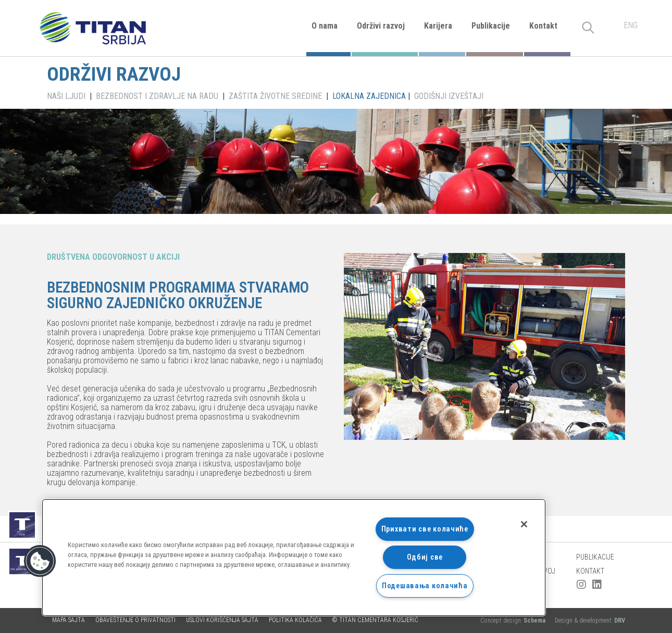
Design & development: (590, 621)
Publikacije (491, 26)
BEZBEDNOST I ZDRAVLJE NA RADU (157, 96)
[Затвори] (524, 524)
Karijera (438, 26)
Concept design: (514, 621)
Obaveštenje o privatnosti (135, 620)
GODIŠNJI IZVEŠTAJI (449, 96)
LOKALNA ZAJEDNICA (369, 96)
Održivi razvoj (381, 26)
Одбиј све (425, 557)
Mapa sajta (69, 620)
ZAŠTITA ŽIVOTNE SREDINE (275, 96)
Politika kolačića (295, 620)
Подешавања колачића (425, 586)
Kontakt (543, 26)
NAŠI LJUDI (66, 96)
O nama (325, 26)
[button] (40, 561)
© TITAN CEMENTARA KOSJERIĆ (375, 620)
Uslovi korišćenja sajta (222, 620)
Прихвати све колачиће (425, 529)
